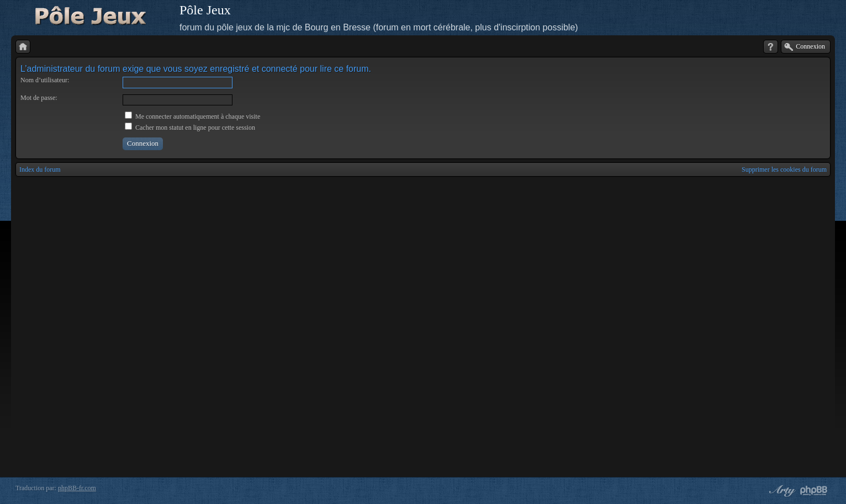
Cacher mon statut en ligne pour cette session (190, 128)
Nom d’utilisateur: (45, 80)
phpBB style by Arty (781, 491)
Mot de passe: (39, 98)
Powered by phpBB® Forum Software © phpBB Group (814, 491)
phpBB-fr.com (77, 488)
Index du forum (40, 169)
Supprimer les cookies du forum (784, 169)
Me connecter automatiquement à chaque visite (192, 116)
